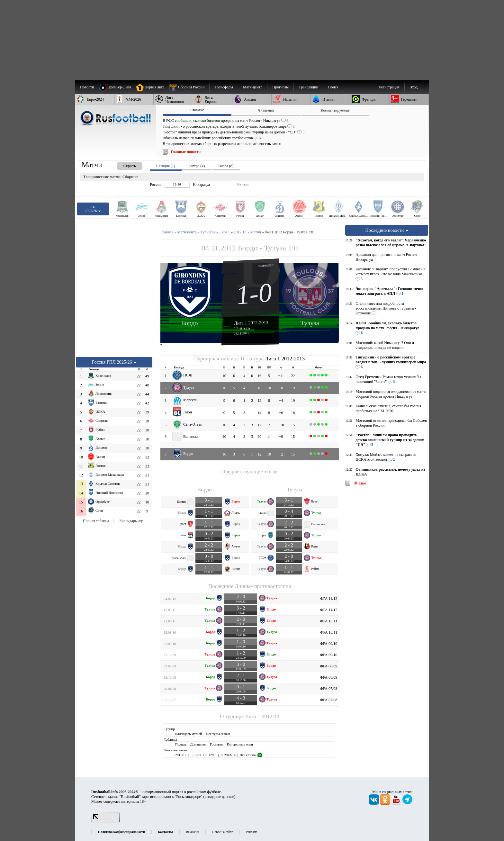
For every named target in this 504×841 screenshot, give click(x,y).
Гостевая (216, 744)
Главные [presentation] (197, 110)
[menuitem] (189, 87)
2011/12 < (183, 755)
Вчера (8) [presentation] (226, 166)
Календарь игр (131, 521)
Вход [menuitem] (414, 87)
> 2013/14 (228, 755)
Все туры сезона (218, 734)
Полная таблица (96, 521)
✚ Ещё (360, 483)
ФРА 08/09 (329, 666)
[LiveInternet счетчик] (105, 821)
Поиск (333, 87)
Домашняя (198, 744)
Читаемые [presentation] (266, 110)
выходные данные (220, 797)
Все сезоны (251, 755)
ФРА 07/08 (329, 689)
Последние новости (387, 230)
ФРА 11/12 (329, 599)
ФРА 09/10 (329, 644)
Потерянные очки (240, 744)
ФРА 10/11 (329, 621)
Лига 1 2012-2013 (251, 323)
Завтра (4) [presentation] (197, 166)
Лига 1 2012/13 (262, 716)
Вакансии (193, 832)
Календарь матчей (189, 734)
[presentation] (123, 165)
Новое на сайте (222, 832)
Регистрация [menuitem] (389, 87)
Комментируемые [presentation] (335, 110)
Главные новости (186, 152)
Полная (181, 744)
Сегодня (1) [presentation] (166, 166)
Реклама (252, 832)
